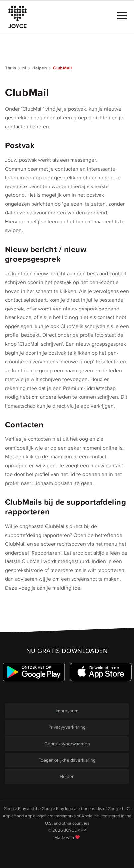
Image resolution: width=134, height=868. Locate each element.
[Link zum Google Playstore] (33, 672)
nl (24, 68)
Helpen (39, 68)
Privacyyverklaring (67, 727)
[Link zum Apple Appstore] (100, 672)
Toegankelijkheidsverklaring (67, 760)
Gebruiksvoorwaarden (67, 744)
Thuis (10, 68)
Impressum (67, 711)
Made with (67, 838)
